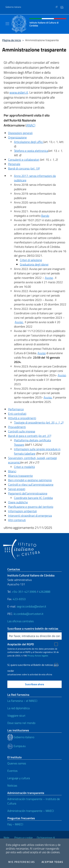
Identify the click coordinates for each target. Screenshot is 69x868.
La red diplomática (18, 708)
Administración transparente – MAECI (31, 811)
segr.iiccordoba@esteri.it (31, 606)
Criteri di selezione (31, 260)
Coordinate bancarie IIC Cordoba (33, 498)
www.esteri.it (19, 92)
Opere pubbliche (18, 502)
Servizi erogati (17, 489)
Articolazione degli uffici (29, 142)
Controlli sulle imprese (22, 431)
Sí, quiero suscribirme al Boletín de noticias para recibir (33, 665)
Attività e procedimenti (22, 418)
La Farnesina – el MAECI (22, 701)
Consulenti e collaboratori (24, 160)
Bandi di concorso (24, 168)
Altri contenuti (17, 520)
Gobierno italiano (13, 7)
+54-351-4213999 (24, 592)
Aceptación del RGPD (21, 644)
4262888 (44, 592)
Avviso (49, 278)
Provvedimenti (17, 427)
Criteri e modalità (24, 467)
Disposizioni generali (20, 133)
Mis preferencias (22, 862)
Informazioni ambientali (22, 511)
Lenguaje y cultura (19, 778)
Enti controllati (17, 414)
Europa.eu (16, 746)
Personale (14, 164)
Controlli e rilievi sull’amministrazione (31, 484)
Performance (16, 409)
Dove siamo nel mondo (21, 723)
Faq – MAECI (15, 824)
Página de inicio (12, 40)
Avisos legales (41, 656)
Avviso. (48, 397)
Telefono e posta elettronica (31, 151)
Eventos (12, 771)
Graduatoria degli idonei (34, 264)
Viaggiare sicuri (16, 715)
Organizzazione (17, 137)
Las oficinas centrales (21, 621)
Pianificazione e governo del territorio (31, 507)
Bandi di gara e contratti (30, 436)
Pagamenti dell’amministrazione (28, 493)
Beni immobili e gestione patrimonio (30, 480)
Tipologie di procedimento (39, 422)
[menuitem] (58, 6)
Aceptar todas (52, 862)
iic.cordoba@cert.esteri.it (29, 614)
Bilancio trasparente (20, 476)
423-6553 (19, 599)
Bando (45, 216)
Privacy (31, 656)
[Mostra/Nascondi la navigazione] (7, 24)
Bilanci (12, 471)
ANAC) (31, 125)
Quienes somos (17, 763)
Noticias (12, 785)
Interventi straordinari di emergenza (30, 516)
